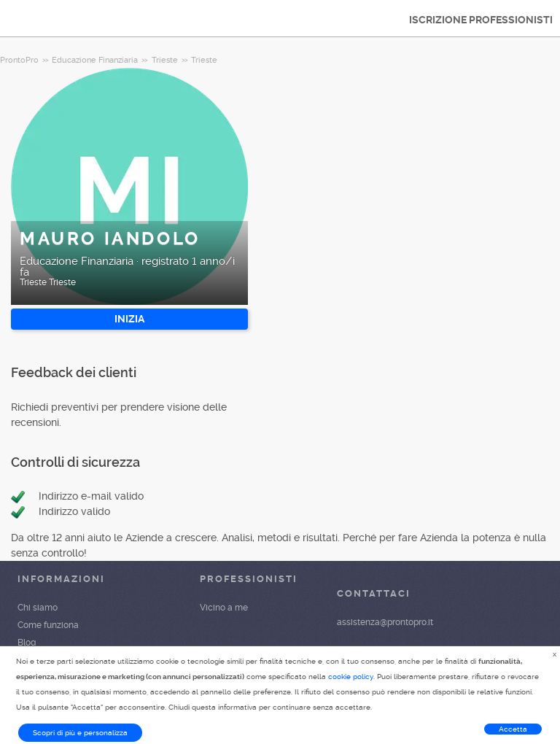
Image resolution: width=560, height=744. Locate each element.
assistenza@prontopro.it (385, 622)
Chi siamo (38, 608)
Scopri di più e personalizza (80, 733)
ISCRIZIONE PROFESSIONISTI (481, 20)
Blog (27, 643)
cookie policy (351, 677)
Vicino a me (224, 608)
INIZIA (129, 319)
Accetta (513, 729)
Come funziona (48, 625)
